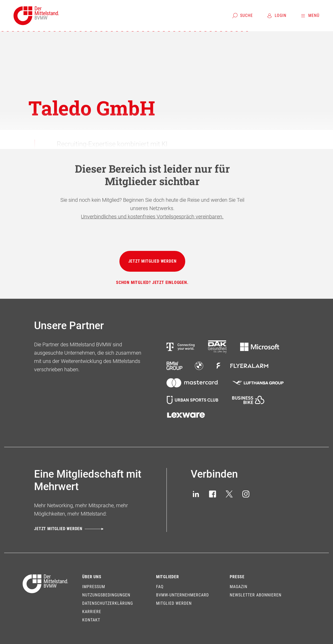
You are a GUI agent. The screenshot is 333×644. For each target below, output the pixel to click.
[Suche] (242, 16)
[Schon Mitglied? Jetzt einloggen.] (152, 283)
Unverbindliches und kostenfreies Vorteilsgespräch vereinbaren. (152, 217)
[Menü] (310, 16)
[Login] (276, 16)
